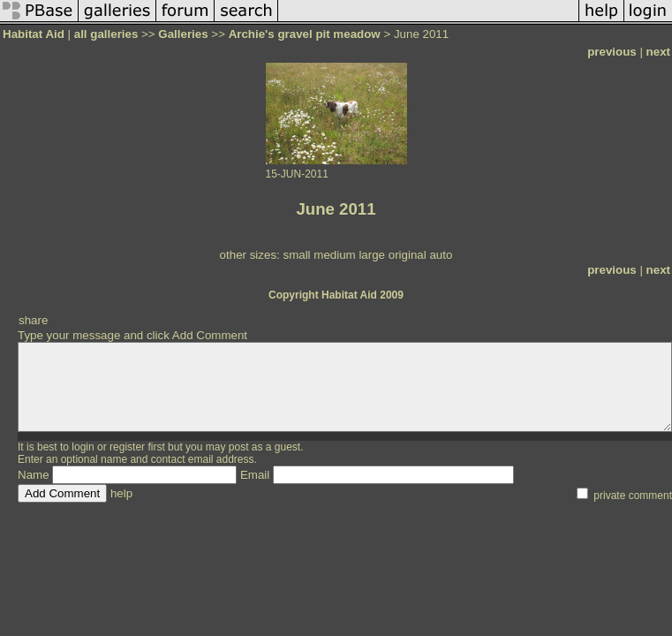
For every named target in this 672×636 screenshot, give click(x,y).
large (372, 255)
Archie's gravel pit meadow (305, 34)
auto (441, 255)
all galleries (106, 34)
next (658, 52)
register (127, 447)
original (408, 255)
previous (612, 52)
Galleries (183, 34)
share (33, 320)
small (296, 255)
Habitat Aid (34, 34)
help (121, 493)
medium (334, 255)
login (83, 447)
